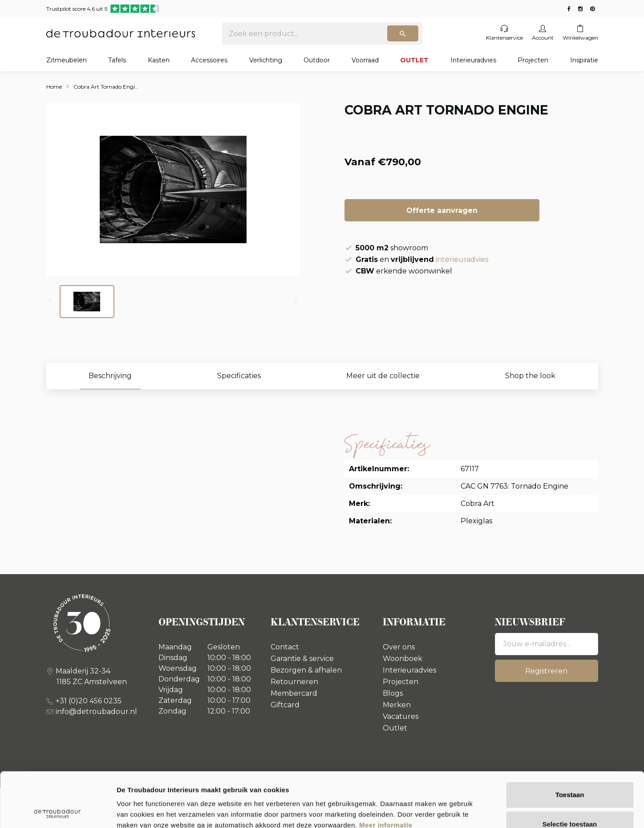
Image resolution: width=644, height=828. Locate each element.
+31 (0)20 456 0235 (89, 701)
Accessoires (209, 60)
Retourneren (294, 682)
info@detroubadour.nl (96, 712)
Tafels (117, 60)
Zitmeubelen (67, 60)
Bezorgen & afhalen (306, 670)
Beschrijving (110, 376)
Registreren (546, 671)
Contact (285, 647)
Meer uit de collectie (383, 376)
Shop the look (530, 376)
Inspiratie (584, 60)
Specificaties (239, 376)
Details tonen (481, 810)
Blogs (393, 693)
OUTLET (414, 60)
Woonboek (403, 659)
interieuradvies (462, 259)
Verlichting (266, 60)
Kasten (159, 60)
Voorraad (365, 60)
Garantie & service (302, 659)
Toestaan (570, 740)
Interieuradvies (473, 60)
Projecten (533, 60)
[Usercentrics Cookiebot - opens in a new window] (58, 811)
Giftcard (285, 705)
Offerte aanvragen (442, 210)
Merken (397, 705)
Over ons (399, 647)
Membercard (294, 693)
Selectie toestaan (570, 769)
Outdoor (317, 60)
